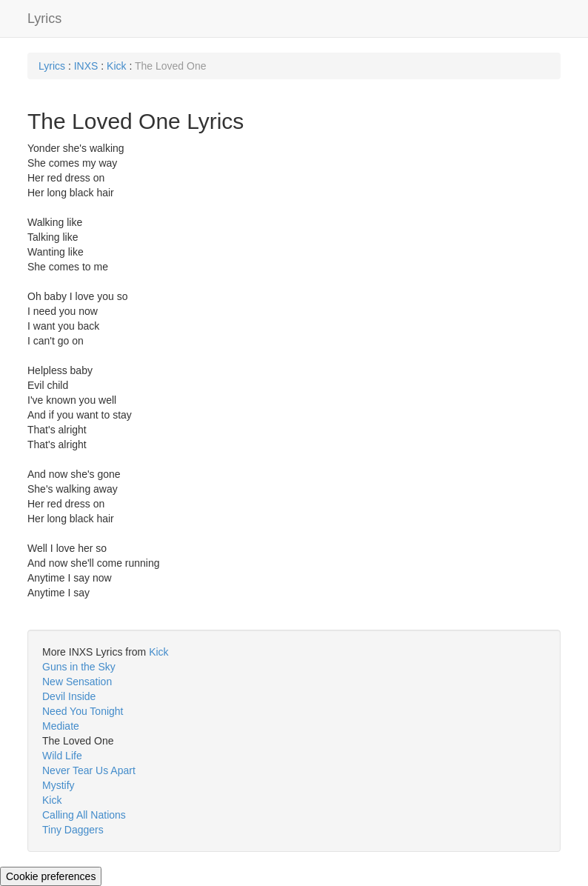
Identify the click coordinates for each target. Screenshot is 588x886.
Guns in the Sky (79, 667)
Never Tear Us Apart (89, 770)
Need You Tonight (83, 711)
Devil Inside (69, 696)
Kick (116, 66)
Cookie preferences (51, 876)
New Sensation (77, 682)
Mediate (61, 726)
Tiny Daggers (73, 830)
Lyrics (44, 19)
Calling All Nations (84, 815)
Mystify (59, 785)
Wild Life (62, 756)
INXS (86, 66)
